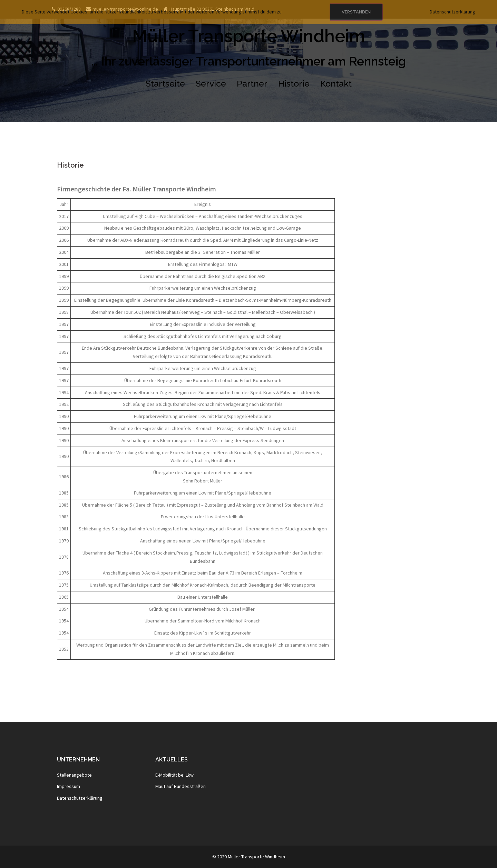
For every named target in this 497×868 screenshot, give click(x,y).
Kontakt (336, 83)
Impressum (69, 786)
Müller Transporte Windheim (249, 36)
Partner (252, 83)
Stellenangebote (74, 775)
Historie (294, 83)
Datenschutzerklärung (80, 798)
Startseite (165, 83)
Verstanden (356, 12)
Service (211, 83)
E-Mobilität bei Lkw (174, 775)
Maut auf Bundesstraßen (181, 786)
